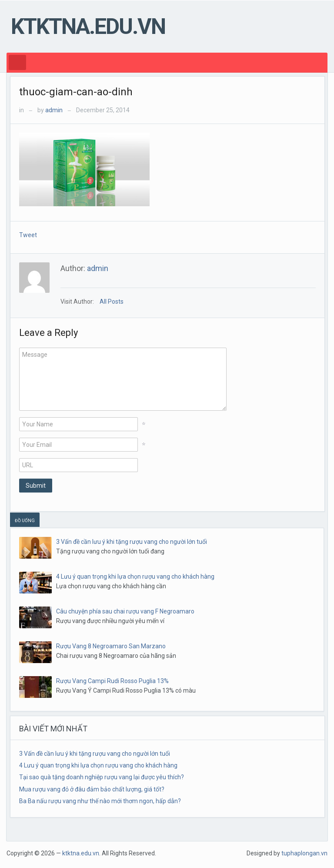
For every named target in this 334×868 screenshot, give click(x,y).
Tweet (28, 235)
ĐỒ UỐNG (25, 521)
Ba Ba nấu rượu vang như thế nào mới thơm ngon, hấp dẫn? (100, 801)
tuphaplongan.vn (304, 853)
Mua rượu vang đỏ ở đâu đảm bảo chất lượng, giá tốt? (92, 789)
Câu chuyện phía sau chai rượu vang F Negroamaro (125, 611)
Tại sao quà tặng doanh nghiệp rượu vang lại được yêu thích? (102, 777)
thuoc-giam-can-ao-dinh (76, 92)
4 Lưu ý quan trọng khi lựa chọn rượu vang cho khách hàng (135, 576)
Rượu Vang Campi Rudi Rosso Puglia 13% (112, 681)
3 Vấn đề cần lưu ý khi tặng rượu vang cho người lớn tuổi (132, 542)
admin (54, 110)
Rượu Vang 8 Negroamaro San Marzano (111, 646)
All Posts (112, 302)
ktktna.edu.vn (88, 27)
